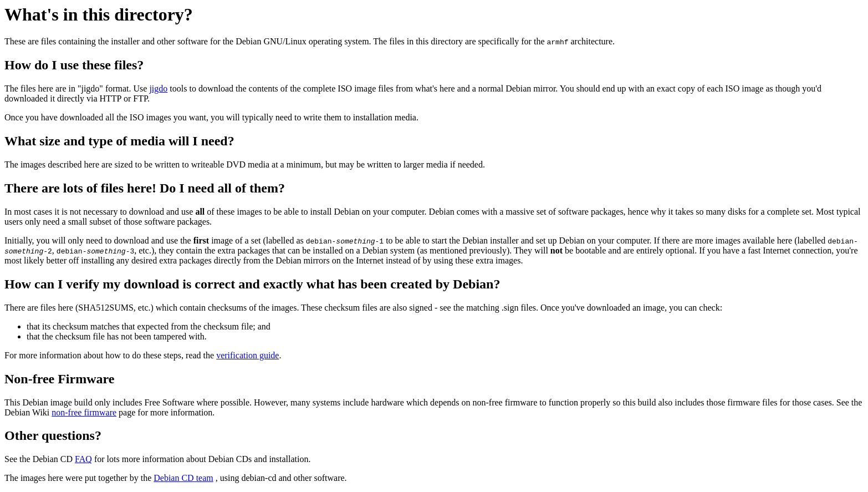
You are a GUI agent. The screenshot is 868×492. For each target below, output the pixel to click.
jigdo (158, 88)
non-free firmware (84, 412)
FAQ (83, 459)
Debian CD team (183, 478)
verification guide (247, 355)
